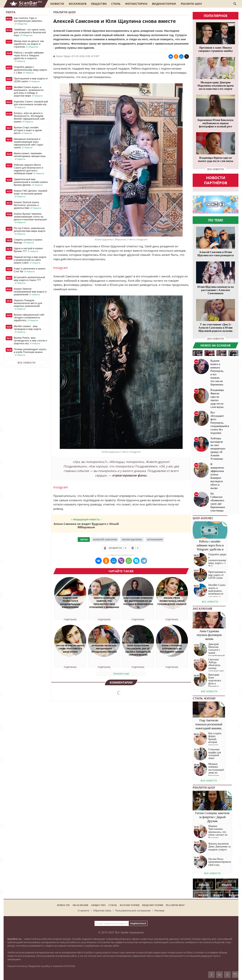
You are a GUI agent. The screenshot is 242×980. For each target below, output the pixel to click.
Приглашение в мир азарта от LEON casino (31, 80)
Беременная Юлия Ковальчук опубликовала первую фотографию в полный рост (216, 123)
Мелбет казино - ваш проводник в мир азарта (27, 329)
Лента (11, 12)
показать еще (121, 674)
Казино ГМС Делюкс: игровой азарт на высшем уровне (31, 194)
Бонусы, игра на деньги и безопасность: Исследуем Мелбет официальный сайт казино (29, 117)
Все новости (26, 363)
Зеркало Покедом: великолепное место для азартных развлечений (28, 305)
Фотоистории (136, 4)
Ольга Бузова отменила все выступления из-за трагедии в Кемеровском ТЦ (138, 603)
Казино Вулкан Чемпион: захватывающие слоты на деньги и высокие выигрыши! (30, 218)
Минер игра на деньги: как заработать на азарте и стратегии (29, 44)
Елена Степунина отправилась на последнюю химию (172, 649)
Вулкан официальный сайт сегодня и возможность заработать (29, 318)
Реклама (159, 911)
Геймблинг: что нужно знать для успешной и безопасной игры (30, 32)
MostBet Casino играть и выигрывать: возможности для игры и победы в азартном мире (29, 92)
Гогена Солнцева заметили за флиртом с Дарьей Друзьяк (212, 817)
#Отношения (155, 540)
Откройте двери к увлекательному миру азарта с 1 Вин (30, 70)
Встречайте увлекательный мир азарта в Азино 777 (29, 280)
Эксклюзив (78, 4)
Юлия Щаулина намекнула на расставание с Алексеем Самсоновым (216, 290)
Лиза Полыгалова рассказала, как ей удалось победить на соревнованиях (138, 650)
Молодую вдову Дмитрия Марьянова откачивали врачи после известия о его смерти (216, 86)
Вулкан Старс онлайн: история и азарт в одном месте (28, 130)
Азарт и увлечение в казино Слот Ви (30, 270)
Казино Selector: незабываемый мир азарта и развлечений (30, 292)
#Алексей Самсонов (105, 540)
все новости (216, 169)
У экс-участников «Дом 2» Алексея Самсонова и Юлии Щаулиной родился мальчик (216, 328)
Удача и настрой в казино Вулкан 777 (28, 250)
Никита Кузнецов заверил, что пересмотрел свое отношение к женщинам (104, 603)
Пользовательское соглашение (133, 911)
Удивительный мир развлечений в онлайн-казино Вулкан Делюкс (31, 182)
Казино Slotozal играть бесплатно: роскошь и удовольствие (28, 205)
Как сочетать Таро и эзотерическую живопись (28, 21)
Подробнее (70, 620)
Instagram (61, 268)
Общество (99, 4)
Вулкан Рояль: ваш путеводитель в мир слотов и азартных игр (30, 341)
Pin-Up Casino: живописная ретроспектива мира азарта (29, 231)
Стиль (116, 4)
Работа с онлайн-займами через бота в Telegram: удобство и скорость (29, 57)
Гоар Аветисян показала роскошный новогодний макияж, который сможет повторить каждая (209, 728)
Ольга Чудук (63, 56)
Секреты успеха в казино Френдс (28, 241)
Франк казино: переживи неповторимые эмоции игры (30, 156)
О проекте (83, 911)
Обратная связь (102, 911)
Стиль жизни (204, 698)
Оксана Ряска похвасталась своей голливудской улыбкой (172, 601)
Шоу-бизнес (203, 518)
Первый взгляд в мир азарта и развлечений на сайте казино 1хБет (30, 260)
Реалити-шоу (191, 4)
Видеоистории (164, 4)
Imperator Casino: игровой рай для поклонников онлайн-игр (31, 104)
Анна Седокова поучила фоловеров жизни (209, 635)
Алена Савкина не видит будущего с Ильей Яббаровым (86, 525)
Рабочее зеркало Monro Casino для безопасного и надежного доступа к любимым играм (29, 169)
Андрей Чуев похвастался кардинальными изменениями (70, 603)
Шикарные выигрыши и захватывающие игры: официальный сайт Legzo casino (28, 143)
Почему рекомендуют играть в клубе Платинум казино (30, 352)
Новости (57, 4)
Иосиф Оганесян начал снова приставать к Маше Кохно (70, 649)
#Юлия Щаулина (132, 540)
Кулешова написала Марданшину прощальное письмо (104, 649)
